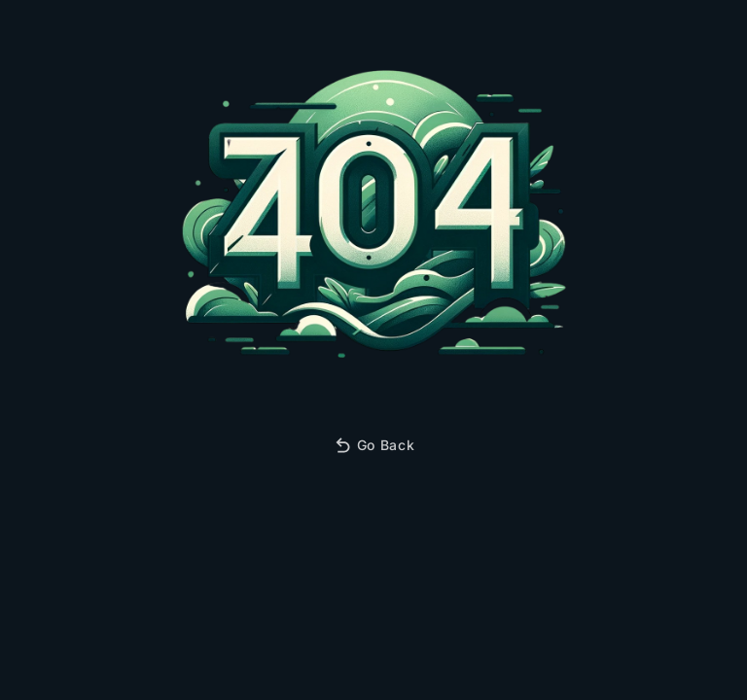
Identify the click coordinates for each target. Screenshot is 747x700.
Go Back (374, 445)
